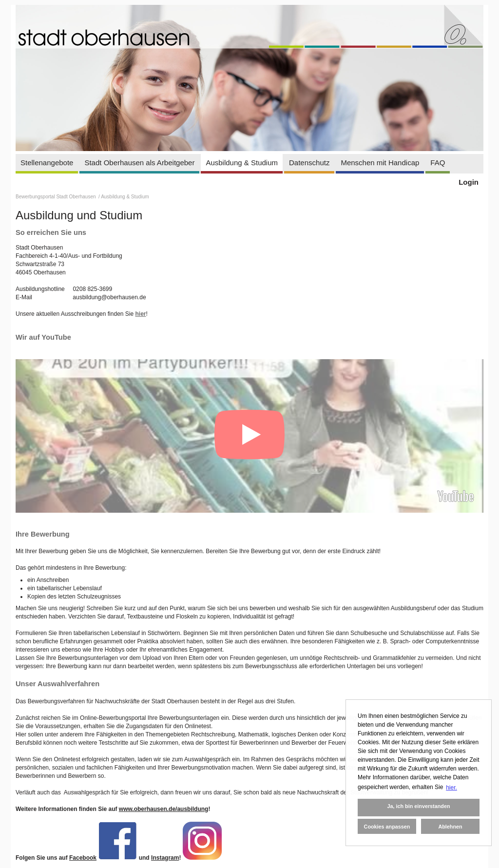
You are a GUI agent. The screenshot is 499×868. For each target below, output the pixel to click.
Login (469, 182)
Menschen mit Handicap (380, 163)
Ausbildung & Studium (242, 163)
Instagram (165, 858)
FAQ (438, 163)
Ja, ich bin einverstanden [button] (418, 806)
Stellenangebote (47, 163)
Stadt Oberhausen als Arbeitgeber (139, 163)
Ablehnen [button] (450, 827)
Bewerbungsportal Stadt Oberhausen (56, 197)
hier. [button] (451, 788)
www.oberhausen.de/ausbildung (164, 809)
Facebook (83, 858)
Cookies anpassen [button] (387, 827)
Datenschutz (309, 163)
